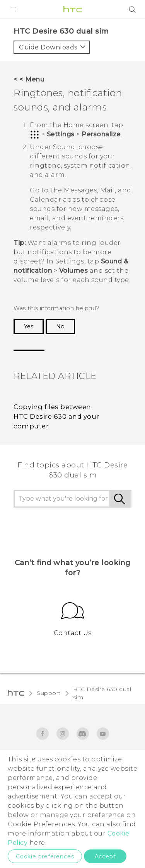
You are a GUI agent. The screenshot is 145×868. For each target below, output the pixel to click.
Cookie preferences (45, 856)
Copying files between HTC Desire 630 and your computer (56, 416)
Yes (29, 326)
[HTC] (73, 9)
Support (49, 693)
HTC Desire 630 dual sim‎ (102, 693)
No (60, 326)
